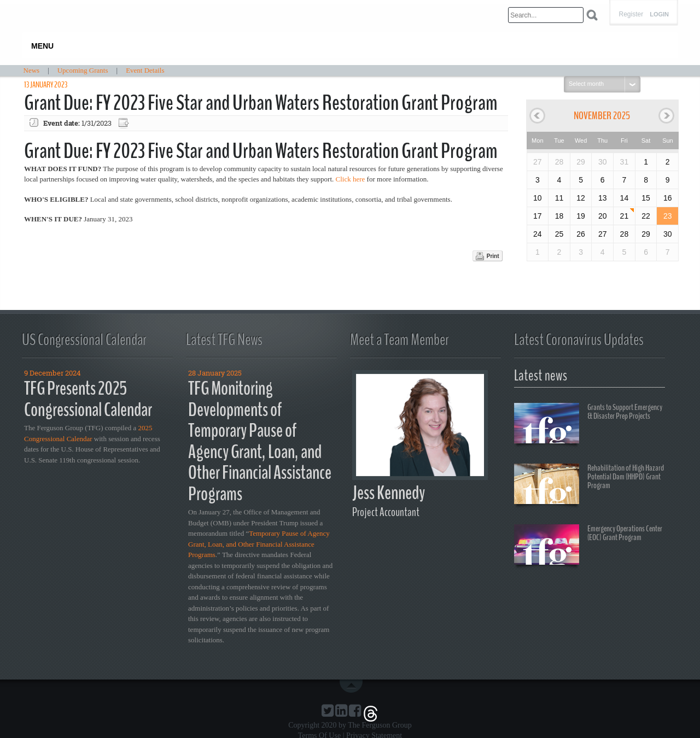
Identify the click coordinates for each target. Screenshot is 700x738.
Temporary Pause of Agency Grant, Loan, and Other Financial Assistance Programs (259, 544)
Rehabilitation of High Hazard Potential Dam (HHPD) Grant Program (589, 485)
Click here (351, 179)
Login (659, 14)
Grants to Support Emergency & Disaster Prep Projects (588, 425)
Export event (125, 123)
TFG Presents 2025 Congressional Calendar (88, 399)
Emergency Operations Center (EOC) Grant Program (588, 546)
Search (592, 15)
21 (625, 216)
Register (631, 14)
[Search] (546, 15)
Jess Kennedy (389, 493)
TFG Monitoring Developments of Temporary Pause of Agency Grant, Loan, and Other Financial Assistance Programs (260, 441)
